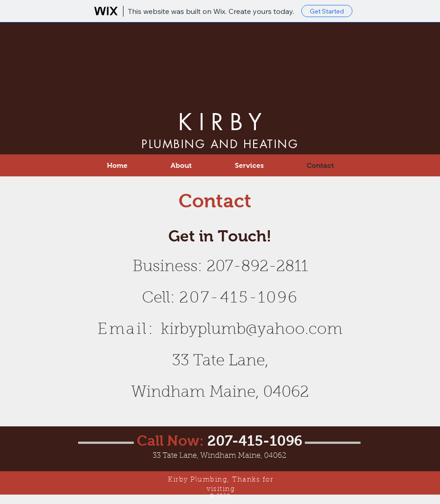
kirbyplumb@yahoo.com (252, 330)
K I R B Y (220, 122)
